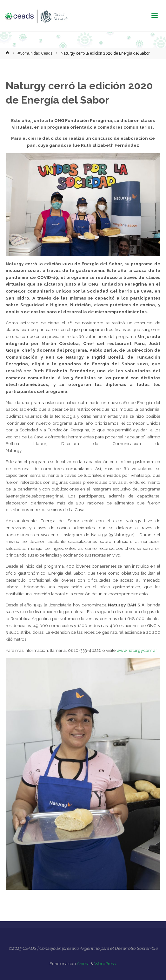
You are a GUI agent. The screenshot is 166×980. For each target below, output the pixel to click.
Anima (83, 963)
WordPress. (105, 963)
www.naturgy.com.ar (137, 650)
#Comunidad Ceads (35, 53)
